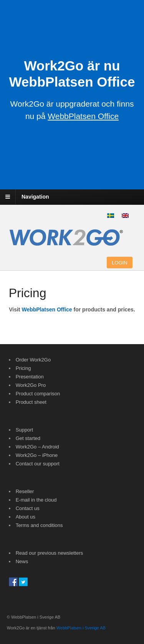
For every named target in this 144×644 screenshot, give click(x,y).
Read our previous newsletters (50, 553)
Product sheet (31, 402)
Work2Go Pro (31, 385)
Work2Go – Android (37, 447)
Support (25, 430)
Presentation (30, 377)
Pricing (23, 368)
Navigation (35, 197)
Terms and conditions (39, 525)
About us (26, 517)
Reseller (25, 491)
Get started (28, 438)
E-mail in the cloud (36, 500)
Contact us (28, 508)
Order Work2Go (33, 360)
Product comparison (38, 394)
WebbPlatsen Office (47, 309)
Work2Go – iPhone (37, 455)
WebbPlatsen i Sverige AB (81, 628)
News (22, 561)
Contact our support (38, 464)
